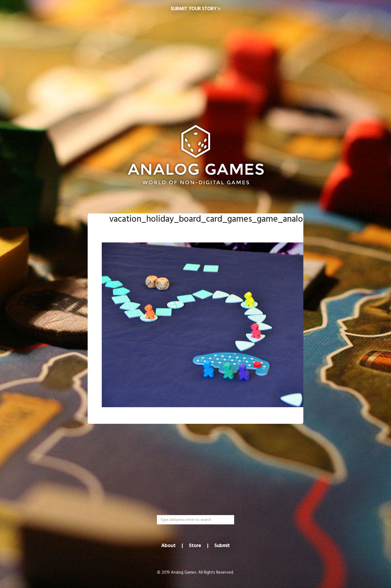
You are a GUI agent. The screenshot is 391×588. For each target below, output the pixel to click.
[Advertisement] (195, 62)
